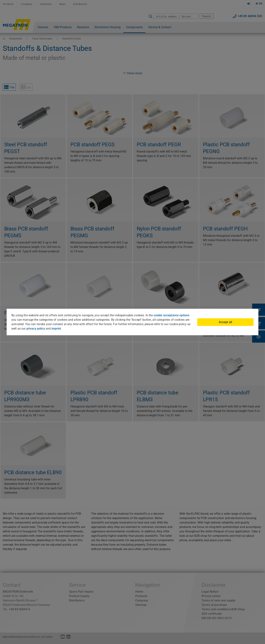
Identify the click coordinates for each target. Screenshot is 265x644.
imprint (56, 329)
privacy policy (36, 329)
